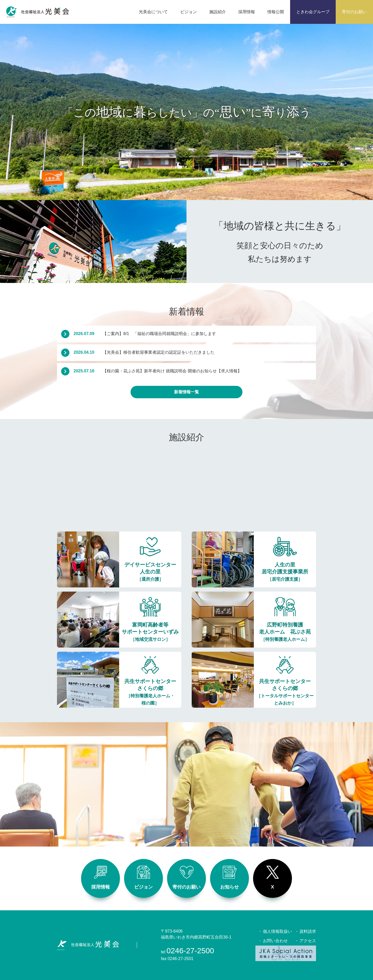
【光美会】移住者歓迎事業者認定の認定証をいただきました (144, 352)
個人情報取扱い (277, 931)
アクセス (308, 941)
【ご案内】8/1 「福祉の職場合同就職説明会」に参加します (145, 334)
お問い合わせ (275, 941)
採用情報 (101, 878)
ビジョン (144, 878)
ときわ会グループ (313, 12)
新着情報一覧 (187, 392)
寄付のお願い (354, 12)
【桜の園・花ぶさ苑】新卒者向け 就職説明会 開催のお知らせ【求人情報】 (158, 371)
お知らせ (229, 878)
